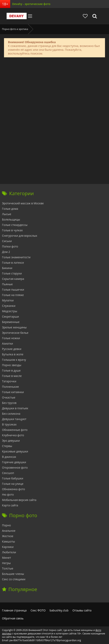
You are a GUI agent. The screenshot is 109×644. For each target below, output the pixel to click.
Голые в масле (12, 376)
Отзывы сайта (82, 610)
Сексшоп (8, 473)
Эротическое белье (15, 333)
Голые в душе (11, 370)
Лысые (7, 214)
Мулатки (8, 300)
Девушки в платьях (15, 408)
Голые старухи (12, 273)
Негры (6, 563)
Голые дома (10, 209)
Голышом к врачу (14, 360)
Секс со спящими (14, 579)
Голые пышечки (13, 290)
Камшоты (8, 541)
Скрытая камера (13, 279)
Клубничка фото (13, 435)
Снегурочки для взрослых (20, 236)
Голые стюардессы (15, 225)
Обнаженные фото (15, 430)
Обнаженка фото (13, 489)
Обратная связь (13, 618)
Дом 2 (6, 252)
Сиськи (7, 241)
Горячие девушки (14, 462)
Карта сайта (10, 505)
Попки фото (10, 246)
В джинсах (9, 457)
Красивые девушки (15, 451)
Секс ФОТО (38, 610)
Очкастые (9, 397)
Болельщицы (11, 219)
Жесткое (8, 536)
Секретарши (10, 317)
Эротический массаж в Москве (23, 203)
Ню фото (8, 494)
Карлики (8, 547)
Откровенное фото (15, 468)
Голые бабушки (13, 478)
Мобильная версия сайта (19, 500)
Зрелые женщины (14, 327)
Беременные (11, 322)
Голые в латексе (13, 263)
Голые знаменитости (16, 257)
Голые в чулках (12, 230)
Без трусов (9, 403)
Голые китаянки (13, 392)
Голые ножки (11, 338)
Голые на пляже (13, 295)
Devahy (17, 16)
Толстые (8, 568)
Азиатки (7, 343)
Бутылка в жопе (13, 354)
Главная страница (14, 610)
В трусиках (9, 424)
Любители (9, 552)
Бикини (7, 268)
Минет (6, 558)
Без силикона (11, 414)
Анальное (9, 531)
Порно (6, 525)
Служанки (9, 306)
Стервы (7, 446)
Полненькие (10, 387)
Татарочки (9, 381)
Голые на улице (13, 484)
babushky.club (59, 610)
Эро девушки (11, 441)
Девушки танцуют (14, 419)
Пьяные (7, 284)
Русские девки (12, 349)
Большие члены (13, 574)
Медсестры (10, 311)
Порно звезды (12, 365)
